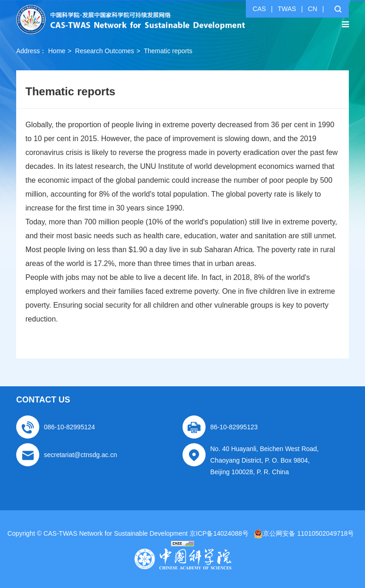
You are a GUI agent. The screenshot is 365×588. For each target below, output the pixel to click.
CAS (259, 9)
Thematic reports (168, 51)
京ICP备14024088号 (219, 533)
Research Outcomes (105, 51)
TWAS (287, 9)
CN (312, 9)
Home (57, 51)
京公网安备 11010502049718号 (304, 533)
